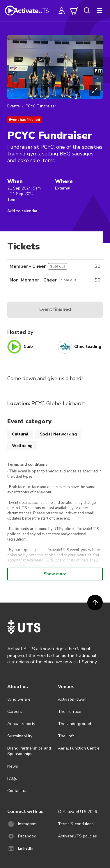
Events (14, 106)
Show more (55, 574)
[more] (99, 10)
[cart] (74, 10)
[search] (87, 10)
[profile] (62, 10)
